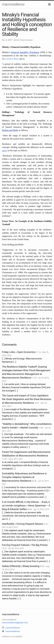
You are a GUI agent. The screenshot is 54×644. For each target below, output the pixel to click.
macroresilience (13, 4)
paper (4, 150)
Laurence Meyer (12, 59)
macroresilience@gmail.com (15, 623)
